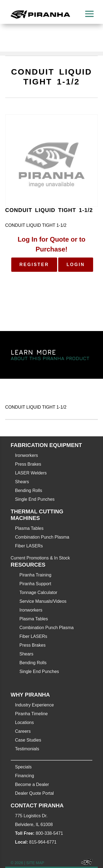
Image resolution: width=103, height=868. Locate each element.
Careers (23, 731)
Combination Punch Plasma (42, 537)
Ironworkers (27, 455)
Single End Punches (35, 499)
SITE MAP (35, 863)
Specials (23, 767)
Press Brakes (28, 464)
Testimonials (27, 749)
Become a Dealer (32, 784)
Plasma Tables (29, 528)
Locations (25, 723)
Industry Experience (34, 705)
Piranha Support (35, 584)
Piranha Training (36, 575)
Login (76, 265)
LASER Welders (31, 473)
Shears (22, 482)
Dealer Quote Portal (34, 793)
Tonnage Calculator (38, 593)
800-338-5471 (49, 833)
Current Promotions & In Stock (40, 558)
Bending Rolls (29, 490)
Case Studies (28, 740)
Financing (25, 776)
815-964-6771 (43, 842)
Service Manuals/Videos (43, 601)
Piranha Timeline (31, 714)
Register (34, 265)
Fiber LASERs (29, 546)
